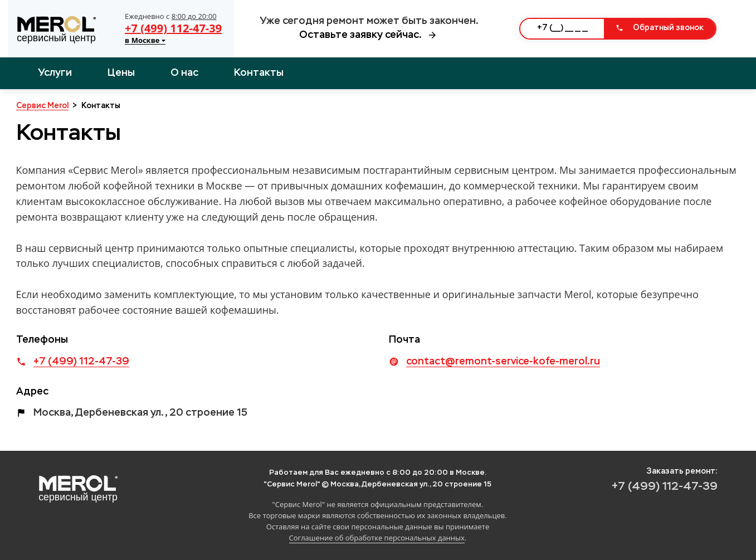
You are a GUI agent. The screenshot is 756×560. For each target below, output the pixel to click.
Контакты (259, 73)
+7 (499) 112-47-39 (173, 28)
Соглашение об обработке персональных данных (377, 538)
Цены (121, 73)
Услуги (55, 73)
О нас (184, 73)
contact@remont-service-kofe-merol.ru (503, 362)
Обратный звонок (660, 28)
